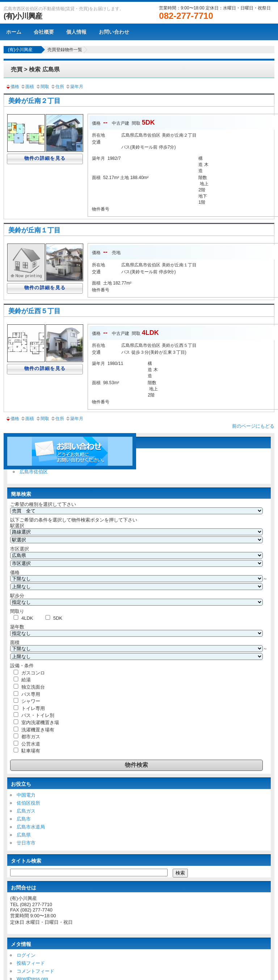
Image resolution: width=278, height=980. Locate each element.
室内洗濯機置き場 (40, 722)
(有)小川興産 (23, 16)
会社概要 (44, 32)
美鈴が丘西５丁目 (34, 311)
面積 (27, 87)
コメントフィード (35, 971)
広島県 (24, 835)
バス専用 (31, 694)
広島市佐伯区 (34, 472)
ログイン (26, 955)
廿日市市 (26, 843)
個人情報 (76, 32)
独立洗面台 (33, 687)
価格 (12, 87)
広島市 (24, 819)
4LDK (27, 618)
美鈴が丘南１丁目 (34, 230)
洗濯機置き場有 (38, 730)
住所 (57, 87)
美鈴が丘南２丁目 (34, 101)
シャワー (31, 701)
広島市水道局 (31, 827)
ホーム (14, 32)
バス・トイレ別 (38, 715)
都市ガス (31, 737)
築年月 (74, 87)
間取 (42, 87)
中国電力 (26, 795)
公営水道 (31, 744)
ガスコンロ (33, 673)
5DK (58, 618)
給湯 (26, 680)
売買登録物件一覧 (65, 50)
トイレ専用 (33, 708)
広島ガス (26, 811)
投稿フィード (31, 963)
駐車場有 (31, 751)
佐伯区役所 (28, 803)
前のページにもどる (253, 426)
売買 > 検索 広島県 (35, 69)
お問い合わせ (114, 32)
